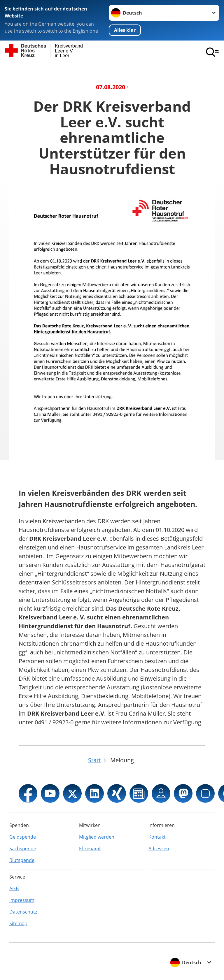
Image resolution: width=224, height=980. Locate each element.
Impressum (22, 900)
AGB (14, 888)
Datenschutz (23, 912)
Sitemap (18, 923)
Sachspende (23, 849)
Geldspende (23, 837)
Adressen (159, 849)
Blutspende (22, 860)
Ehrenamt (90, 849)
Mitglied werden (97, 837)
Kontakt (157, 837)
